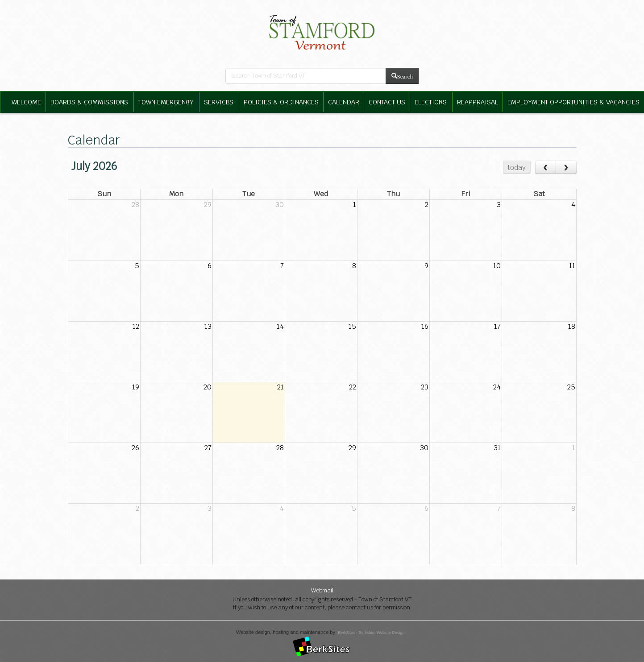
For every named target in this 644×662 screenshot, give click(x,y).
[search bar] (306, 76)
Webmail (322, 590)
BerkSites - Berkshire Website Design (371, 633)
